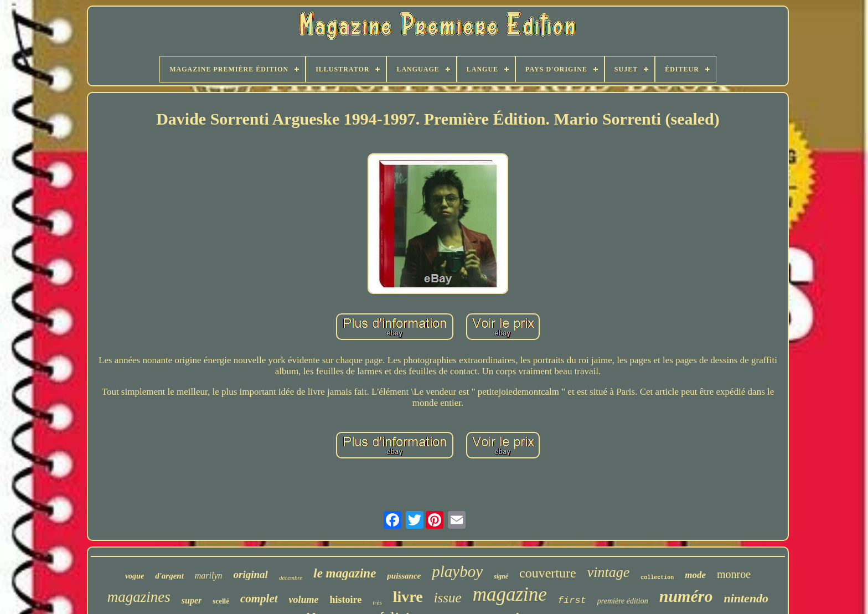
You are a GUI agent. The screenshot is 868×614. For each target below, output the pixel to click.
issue (448, 598)
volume (304, 600)
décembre (291, 577)
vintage (609, 572)
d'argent (169, 576)
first (572, 600)
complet (259, 598)
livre (408, 597)
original (251, 574)
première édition (623, 601)
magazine (510, 594)
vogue (135, 576)
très (377, 602)
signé (501, 576)
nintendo (746, 598)
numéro (686, 596)
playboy (457, 571)
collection (657, 578)
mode (695, 575)
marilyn (209, 576)
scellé (221, 601)
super (192, 600)
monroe (734, 574)
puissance (404, 576)
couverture (548, 573)
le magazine (345, 573)
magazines (139, 597)
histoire (346, 600)
